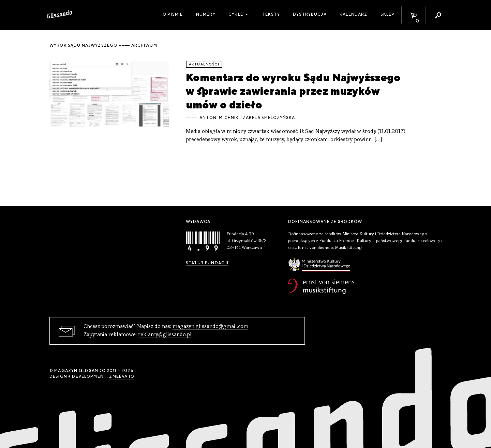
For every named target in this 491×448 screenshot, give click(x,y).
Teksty (271, 14)
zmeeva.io (122, 376)
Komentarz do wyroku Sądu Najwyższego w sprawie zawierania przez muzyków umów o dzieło (293, 91)
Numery (206, 14)
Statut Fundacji (207, 263)
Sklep (388, 14)
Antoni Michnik (219, 118)
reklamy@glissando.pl (165, 335)
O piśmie (173, 14)
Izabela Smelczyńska (268, 118)
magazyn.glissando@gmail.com (210, 327)
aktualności (204, 64)
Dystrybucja (310, 14)
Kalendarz (353, 14)
